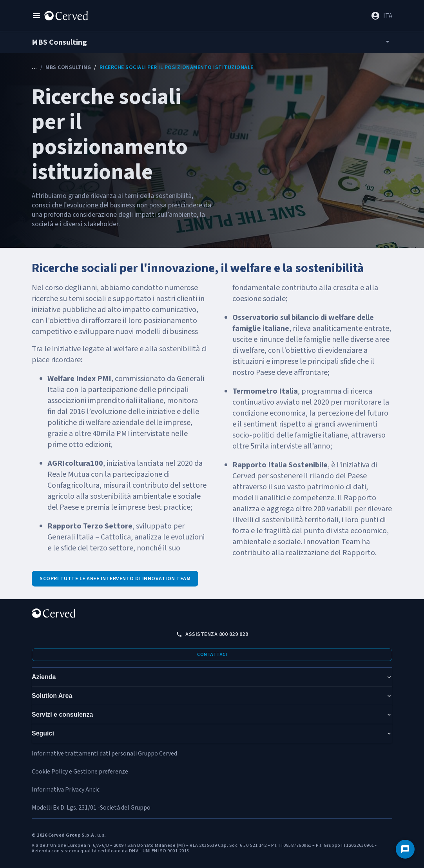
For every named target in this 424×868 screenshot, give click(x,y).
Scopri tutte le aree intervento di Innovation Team (115, 579)
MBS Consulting (68, 67)
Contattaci (212, 655)
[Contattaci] (405, 849)
